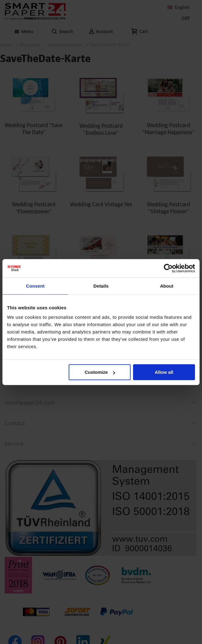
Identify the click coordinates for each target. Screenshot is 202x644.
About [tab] (167, 286)
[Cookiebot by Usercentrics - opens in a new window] (168, 268)
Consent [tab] (35, 286)
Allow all (164, 372)
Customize (100, 372)
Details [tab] (101, 286)
